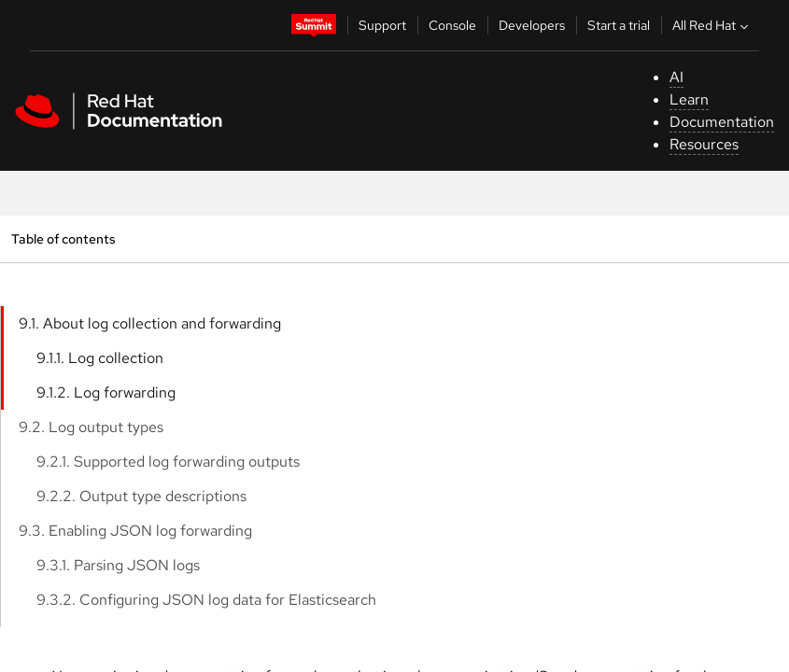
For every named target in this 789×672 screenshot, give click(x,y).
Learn (689, 99)
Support (382, 25)
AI (676, 77)
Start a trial (619, 25)
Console (452, 25)
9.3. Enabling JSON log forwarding (135, 531)
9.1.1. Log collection (100, 358)
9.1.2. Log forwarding (106, 392)
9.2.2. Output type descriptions (141, 496)
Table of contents (63, 238)
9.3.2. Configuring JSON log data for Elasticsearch (206, 600)
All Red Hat (712, 25)
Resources (704, 144)
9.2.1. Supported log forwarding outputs (168, 462)
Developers (532, 25)
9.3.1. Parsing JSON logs (118, 565)
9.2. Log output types (91, 427)
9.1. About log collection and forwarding (150, 323)
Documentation (722, 122)
